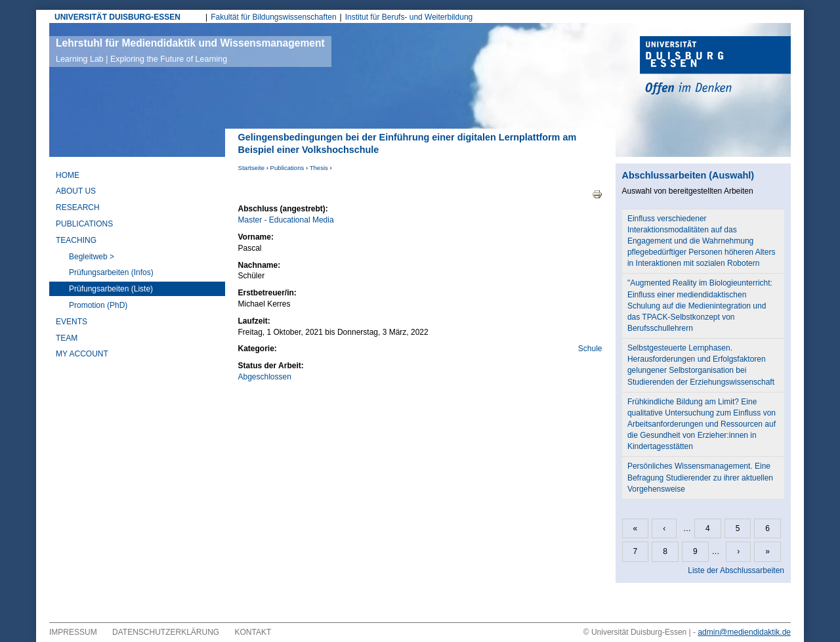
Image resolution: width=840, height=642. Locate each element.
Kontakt (253, 632)
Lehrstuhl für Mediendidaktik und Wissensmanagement (190, 51)
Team (67, 338)
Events (72, 322)
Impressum (73, 632)
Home (68, 175)
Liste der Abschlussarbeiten (736, 570)
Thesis (319, 168)
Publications (287, 168)
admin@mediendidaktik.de (744, 632)
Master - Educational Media (286, 220)
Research (78, 207)
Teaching (76, 240)
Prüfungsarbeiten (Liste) (111, 289)
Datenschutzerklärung (166, 632)
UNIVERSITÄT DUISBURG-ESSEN (117, 17)
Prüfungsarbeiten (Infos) (111, 272)
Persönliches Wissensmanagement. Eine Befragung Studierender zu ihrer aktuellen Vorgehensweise (700, 477)
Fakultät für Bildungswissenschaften (273, 17)
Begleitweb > (92, 257)
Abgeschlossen (265, 377)
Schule (590, 349)
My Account (82, 354)
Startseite (252, 168)
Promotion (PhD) (98, 305)
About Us (76, 191)
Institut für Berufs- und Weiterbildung (409, 17)
